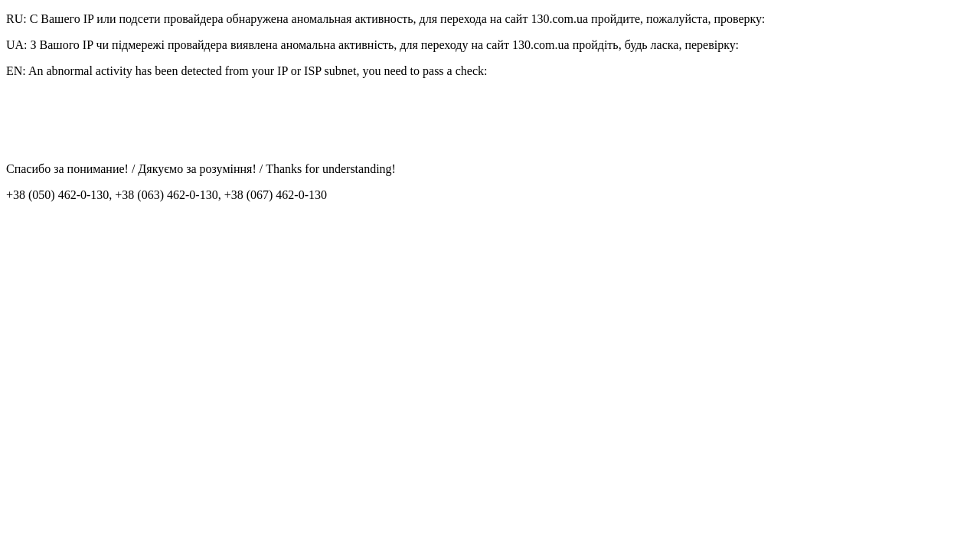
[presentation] (122, 120)
